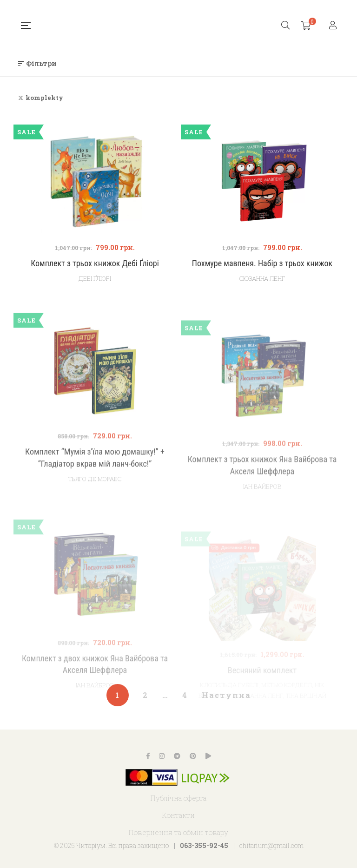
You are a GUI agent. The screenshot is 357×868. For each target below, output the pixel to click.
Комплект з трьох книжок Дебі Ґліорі (95, 263)
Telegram (177, 756)
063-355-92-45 (204, 845)
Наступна (226, 695)
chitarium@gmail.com (271, 845)
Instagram (162, 756)
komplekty (44, 98)
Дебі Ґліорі (95, 278)
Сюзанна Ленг (262, 278)
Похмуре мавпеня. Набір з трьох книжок (262, 263)
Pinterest (193, 756)
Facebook (148, 756)
